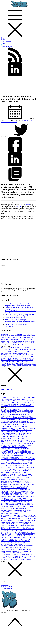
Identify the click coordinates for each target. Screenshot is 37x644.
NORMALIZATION (20, 505)
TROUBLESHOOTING (19, 556)
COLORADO (6, 341)
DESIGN (10, 454)
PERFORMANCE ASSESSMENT (19, 512)
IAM (14, 474)
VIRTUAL (31, 556)
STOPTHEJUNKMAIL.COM (10, 546)
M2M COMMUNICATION (19, 495)
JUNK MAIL (16, 341)
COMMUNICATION (8, 433)
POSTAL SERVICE (22, 515)
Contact (3, 43)
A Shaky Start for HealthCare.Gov (15, 318)
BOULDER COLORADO (23, 418)
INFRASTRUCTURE (8, 479)
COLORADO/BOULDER (9, 350)
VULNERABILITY (21, 558)
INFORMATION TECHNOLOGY (20, 478)
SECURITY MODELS (20, 536)
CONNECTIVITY (7, 437)
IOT (34, 355)
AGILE (13, 402)
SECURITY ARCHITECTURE (11, 531)
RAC (4, 404)
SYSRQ (30, 546)
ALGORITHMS (6, 414)
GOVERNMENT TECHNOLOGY (19, 471)
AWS (26, 416)
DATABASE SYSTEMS (9, 336)
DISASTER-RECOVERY (22, 457)
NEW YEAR (26, 503)
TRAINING (23, 554)
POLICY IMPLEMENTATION (12, 514)
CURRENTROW (7, 440)
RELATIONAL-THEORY (9, 522)
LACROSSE (15, 356)
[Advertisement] (18, 238)
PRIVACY (32, 515)
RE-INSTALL (20, 519)
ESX (23, 466)
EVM (27, 466)
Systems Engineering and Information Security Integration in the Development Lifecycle (19, 305)
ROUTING (5, 529)
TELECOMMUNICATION (10, 554)
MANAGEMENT (7, 496)
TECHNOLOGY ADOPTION (22, 551)
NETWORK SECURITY (9, 406)
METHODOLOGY (19, 496)
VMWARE (32, 365)
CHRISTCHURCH (7, 426)
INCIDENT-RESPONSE (24, 474)
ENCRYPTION (29, 462)
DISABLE (15, 455)
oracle (9, 122)
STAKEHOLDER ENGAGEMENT (12, 544)
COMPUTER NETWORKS (27, 350)
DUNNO (4, 353)
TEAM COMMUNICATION (21, 549)
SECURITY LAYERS (20, 534)
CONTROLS (18, 437)
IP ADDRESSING (30, 484)
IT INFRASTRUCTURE (17, 488)
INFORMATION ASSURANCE (21, 339)
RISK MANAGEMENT (13, 400)
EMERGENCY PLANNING (23, 461)
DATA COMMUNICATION (10, 443)
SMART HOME (14, 539)
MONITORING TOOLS (18, 500)
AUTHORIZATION (7, 416)
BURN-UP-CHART (19, 420)
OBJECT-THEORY (16, 507)
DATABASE (14, 447)
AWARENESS (19, 416)
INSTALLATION (7, 481)
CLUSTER (24, 430)
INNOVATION (20, 479)
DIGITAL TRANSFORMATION (24, 454)
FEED (3, 469)
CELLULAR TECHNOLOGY (11, 425)
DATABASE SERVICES (21, 449)
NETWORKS (17, 503)
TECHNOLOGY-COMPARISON (11, 553)
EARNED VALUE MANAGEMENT (23, 459)
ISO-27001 (25, 486)
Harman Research (6, 588)
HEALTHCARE (14, 472)
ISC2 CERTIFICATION (13, 486)
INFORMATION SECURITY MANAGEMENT (17, 334)
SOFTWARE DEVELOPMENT (11, 541)
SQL (11, 543)
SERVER (26, 537)
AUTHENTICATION (23, 414)
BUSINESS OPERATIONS (10, 423)
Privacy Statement (6, 41)
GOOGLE (4, 471)
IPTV (3, 486)
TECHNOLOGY (23, 365)
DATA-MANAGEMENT (22, 445)
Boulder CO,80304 (7, 587)
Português (9, 47)
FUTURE (30, 469)
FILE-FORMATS (12, 469)
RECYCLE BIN (30, 519)
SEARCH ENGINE (21, 363)
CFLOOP (24, 425)
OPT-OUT (14, 508)
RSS (11, 529)
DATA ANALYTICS (8, 351)
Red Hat (18, 206)
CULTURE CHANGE (20, 438)
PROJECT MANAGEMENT (21, 362)
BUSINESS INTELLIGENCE (21, 421)
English (3, 47)
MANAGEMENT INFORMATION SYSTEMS (16, 343)
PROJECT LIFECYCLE (9, 517)
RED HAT (13, 344)
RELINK (21, 522)
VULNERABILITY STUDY (10, 560)
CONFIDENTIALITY (19, 435)
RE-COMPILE (10, 519)
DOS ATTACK (6, 459)
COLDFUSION (15, 348)
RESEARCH (9, 363)
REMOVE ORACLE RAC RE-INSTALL (16, 523)
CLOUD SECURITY (13, 430)
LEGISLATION (19, 493)
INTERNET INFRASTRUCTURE (20, 483)
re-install (14, 122)
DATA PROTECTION (26, 443)
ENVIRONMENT (15, 466)
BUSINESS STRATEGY (27, 423)
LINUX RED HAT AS (28, 341)
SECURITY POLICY (16, 537)
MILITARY (19, 498)
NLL (11, 505)
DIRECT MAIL (6, 455)
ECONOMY (9, 461)
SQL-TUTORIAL (19, 543)
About (3, 40)
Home (3, 38)
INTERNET (5, 483)
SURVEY (24, 546)
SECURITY (5, 402)
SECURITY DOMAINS (19, 532)
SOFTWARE (23, 336)
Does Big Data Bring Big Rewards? (15, 319)
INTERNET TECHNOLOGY (10, 484)
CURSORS (17, 440)
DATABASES (18, 452)
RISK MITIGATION (24, 527)
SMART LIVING (25, 539)
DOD (32, 457)
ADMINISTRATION (16, 411)
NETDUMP (12, 502)
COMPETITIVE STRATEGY (25, 433)
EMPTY (21, 462)
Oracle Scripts (5, 585)
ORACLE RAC (19, 338)
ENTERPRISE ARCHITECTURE (12, 464)
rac (6, 122)
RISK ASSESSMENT (28, 525)
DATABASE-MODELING (10, 450)
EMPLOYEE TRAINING (9, 462)
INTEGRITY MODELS (20, 481)
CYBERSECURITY (28, 401)
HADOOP (5, 472)
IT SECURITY (18, 490)
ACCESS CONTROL (14, 404)
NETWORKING (6, 503)
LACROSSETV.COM (17, 491)
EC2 (3, 461)
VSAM (11, 558)
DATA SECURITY (7, 445)
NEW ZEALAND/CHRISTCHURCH (21, 360)
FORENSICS (22, 469)
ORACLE (17, 401)
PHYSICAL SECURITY (26, 406)
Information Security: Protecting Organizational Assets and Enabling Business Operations (19, 315)
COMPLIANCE (27, 404)
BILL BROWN (6, 389)
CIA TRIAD (13, 428)
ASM (14, 414)
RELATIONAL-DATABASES (25, 520)
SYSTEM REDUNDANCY (10, 548)
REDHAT (12, 520)
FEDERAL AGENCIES (26, 467)
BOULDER (21, 344)
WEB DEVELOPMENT (27, 560)
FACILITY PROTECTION (10, 467)
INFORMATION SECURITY (12, 399)
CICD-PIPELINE (24, 428)
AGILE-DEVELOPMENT (23, 413)
